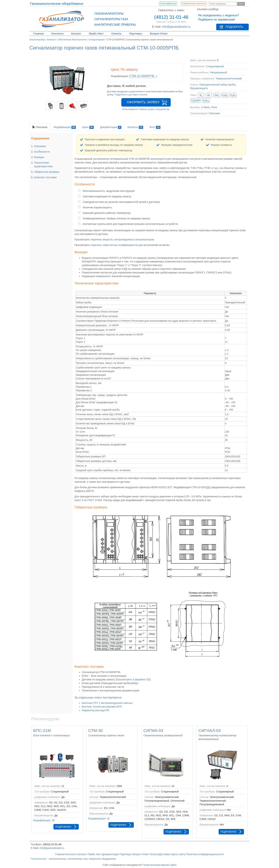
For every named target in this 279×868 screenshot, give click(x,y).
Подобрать (234, 27)
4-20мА (205, 107)
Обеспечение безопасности (72, 40)
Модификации (65, 127)
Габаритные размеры (47, 172)
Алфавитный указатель (194, 3)
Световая (214, 113)
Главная (38, 34)
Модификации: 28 (44, 820)
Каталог (76, 34)
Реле (214, 107)
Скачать (117, 34)
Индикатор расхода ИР (95, 710)
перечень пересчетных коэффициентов (114, 245)
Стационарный (215, 66)
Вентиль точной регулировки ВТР (102, 707)
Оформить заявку (143, 102)
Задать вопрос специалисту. (154, 109)
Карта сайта (178, 854)
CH (217, 95)
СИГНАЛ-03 (210, 731)
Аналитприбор (37, 40)
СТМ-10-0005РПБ (143, 76)
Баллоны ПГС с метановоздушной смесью (107, 703)
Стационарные (96, 40)
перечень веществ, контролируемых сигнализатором (122, 240)
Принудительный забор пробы (217, 85)
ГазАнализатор (38, 859)
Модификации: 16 (99, 818)
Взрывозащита (199, 88)
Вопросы (135, 127)
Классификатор (168, 3)
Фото (155, 127)
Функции (39, 157)
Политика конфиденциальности (205, 854)
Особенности (42, 152)
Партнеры (136, 34)
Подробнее (63, 827)
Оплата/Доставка (160, 854)
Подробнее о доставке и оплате (131, 95)
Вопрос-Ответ (159, 34)
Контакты (57, 34)
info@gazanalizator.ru (176, 27)
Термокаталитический (229, 78)
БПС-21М (42, 731)
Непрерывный (218, 72)
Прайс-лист (94, 854)
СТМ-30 (96, 731)
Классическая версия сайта (160, 865)
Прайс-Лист (96, 34)
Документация (111, 127)
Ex (209, 95)
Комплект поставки (45, 177)
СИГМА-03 (153, 731)
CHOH (196, 101)
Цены (88, 127)
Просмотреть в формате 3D (133, 679)
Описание (40, 127)
